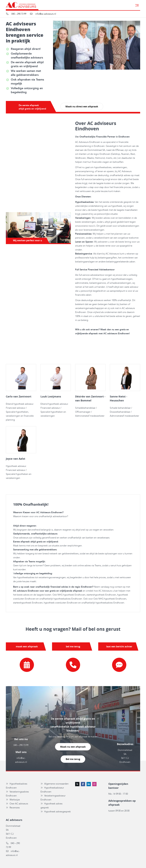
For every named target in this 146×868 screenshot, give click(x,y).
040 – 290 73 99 (21, 745)
